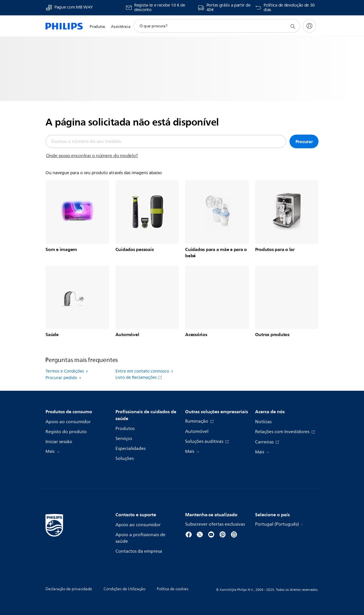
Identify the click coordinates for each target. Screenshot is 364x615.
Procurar (304, 141)
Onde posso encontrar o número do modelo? (92, 156)
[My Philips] (309, 26)
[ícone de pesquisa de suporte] (293, 26)
